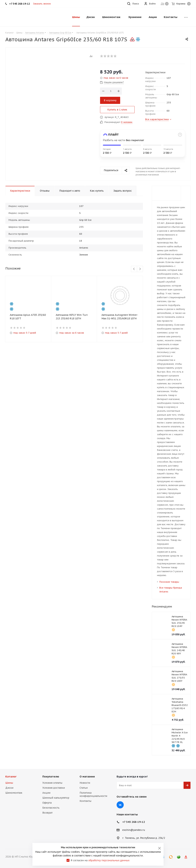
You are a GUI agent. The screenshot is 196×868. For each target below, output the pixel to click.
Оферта (47, 803)
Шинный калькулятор (56, 798)
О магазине (87, 776)
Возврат (47, 813)
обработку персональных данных (109, 860)
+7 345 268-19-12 (134, 822)
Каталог (11, 776)
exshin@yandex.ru (134, 830)
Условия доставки (54, 788)
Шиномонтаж (14, 793)
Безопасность (51, 808)
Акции (46, 793)
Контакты (85, 801)
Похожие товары (169, 582)
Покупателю (51, 776)
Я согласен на (100, 860)
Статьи (84, 788)
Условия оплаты (52, 783)
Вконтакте (120, 805)
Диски (9, 788)
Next (140, 269)
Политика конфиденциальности (93, 794)
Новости (85, 783)
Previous (134, 269)
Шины (9, 783)
